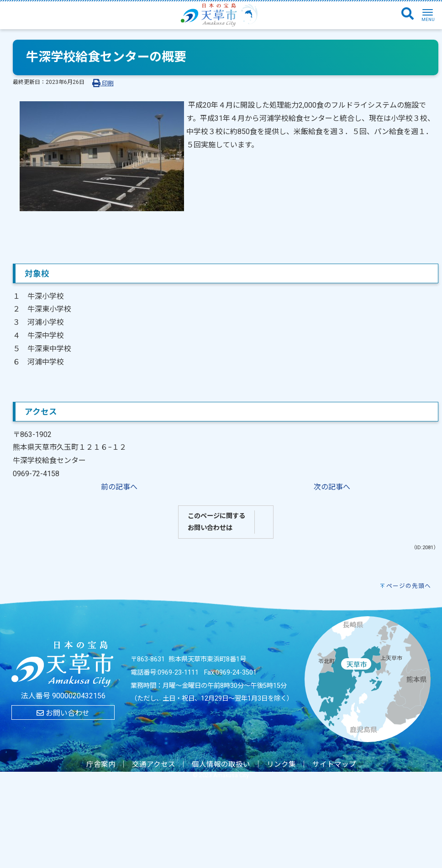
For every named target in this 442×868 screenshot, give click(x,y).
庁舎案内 (101, 764)
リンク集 (281, 764)
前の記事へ (119, 487)
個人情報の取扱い (221, 764)
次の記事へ (332, 487)
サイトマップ (334, 764)
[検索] (408, 14)
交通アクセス (154, 764)
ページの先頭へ (409, 586)
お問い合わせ (63, 713)
